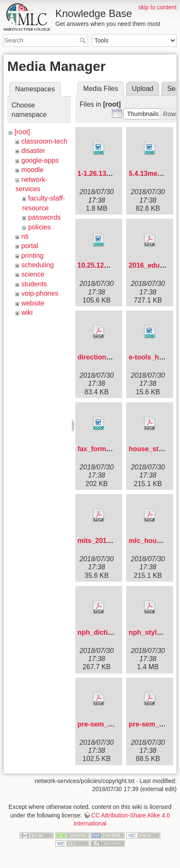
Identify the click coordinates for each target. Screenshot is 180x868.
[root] (22, 132)
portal (30, 246)
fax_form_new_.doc (109, 449)
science (33, 274)
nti (25, 236)
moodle (32, 170)
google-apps (40, 160)
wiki (27, 312)
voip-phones (40, 293)
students (34, 284)
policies (39, 227)
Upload (143, 89)
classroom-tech (44, 141)
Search (84, 40)
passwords (44, 217)
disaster (33, 151)
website (33, 303)
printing (32, 256)
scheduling (38, 265)
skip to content (157, 7)
